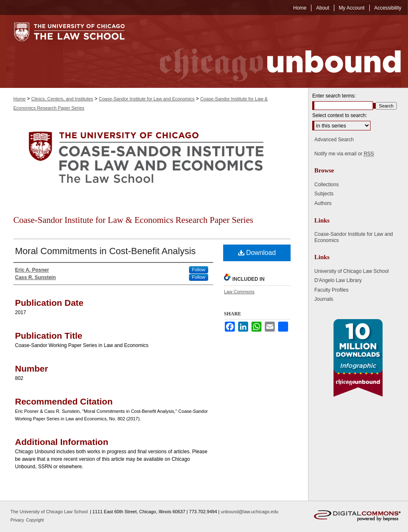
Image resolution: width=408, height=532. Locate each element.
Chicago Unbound (273, 51)
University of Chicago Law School (352, 271)
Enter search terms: (334, 96)
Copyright (35, 520)
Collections (327, 185)
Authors (323, 203)
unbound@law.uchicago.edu (249, 512)
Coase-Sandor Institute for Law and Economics (147, 99)
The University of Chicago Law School (49, 512)
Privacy (18, 520)
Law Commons (239, 292)
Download (257, 253)
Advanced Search (334, 140)
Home (19, 99)
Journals (324, 299)
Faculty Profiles (331, 290)
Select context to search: (340, 115)
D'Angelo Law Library (338, 280)
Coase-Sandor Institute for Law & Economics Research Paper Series (133, 220)
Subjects (324, 194)
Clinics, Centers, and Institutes (62, 99)
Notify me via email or (344, 154)
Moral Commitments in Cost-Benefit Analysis (105, 251)
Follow (199, 270)
